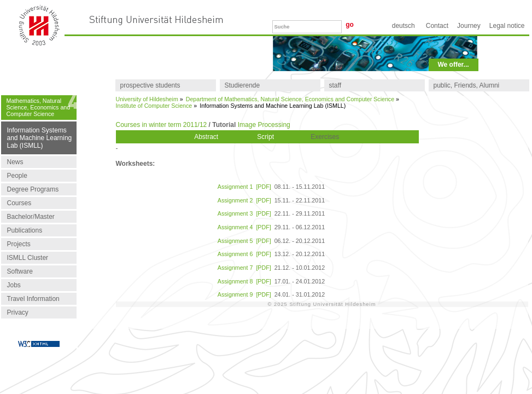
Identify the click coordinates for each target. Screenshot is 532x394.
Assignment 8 (235, 281)
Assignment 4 (235, 227)
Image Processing (264, 125)
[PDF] (263, 187)
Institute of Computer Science (154, 106)
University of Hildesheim (147, 99)
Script (265, 137)
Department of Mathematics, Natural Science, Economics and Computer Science (290, 99)
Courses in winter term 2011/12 (162, 125)
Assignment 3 (235, 213)
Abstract (206, 137)
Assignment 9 (235, 294)
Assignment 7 (235, 268)
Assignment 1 (235, 187)
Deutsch (404, 26)
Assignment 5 (235, 241)
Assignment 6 (235, 254)
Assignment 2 (235, 200)
